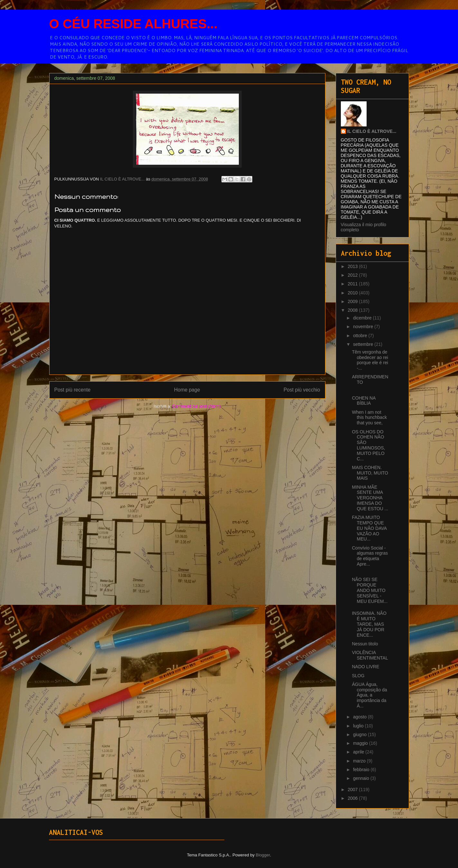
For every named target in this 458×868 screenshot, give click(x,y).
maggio (361, 743)
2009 (353, 301)
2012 (353, 275)
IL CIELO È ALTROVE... (372, 131)
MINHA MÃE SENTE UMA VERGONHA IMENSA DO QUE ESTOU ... (370, 498)
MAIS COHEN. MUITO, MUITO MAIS (370, 473)
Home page (187, 390)
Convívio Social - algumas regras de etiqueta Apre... (370, 556)
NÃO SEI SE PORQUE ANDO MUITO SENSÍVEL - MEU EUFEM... (370, 590)
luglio (359, 726)
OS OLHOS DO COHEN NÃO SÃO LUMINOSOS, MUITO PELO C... (368, 445)
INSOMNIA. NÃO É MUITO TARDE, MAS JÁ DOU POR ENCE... (369, 624)
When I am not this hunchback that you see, (369, 418)
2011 (353, 284)
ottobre (361, 336)
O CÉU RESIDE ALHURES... (133, 24)
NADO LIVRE (365, 667)
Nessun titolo (365, 644)
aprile (359, 752)
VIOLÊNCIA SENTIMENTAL (370, 655)
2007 (353, 790)
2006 (353, 798)
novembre (364, 327)
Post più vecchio (302, 390)
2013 (353, 266)
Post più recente (73, 390)
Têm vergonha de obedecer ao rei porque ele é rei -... (370, 360)
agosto (360, 717)
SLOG (358, 676)
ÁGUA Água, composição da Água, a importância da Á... (369, 695)
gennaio (362, 778)
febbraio (362, 770)
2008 (353, 310)
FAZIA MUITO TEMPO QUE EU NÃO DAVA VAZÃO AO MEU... (369, 528)
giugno (360, 734)
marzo (360, 761)
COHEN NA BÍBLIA (364, 401)
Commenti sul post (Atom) (196, 406)
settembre (364, 344)
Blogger (263, 855)
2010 (353, 293)
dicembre (363, 318)
